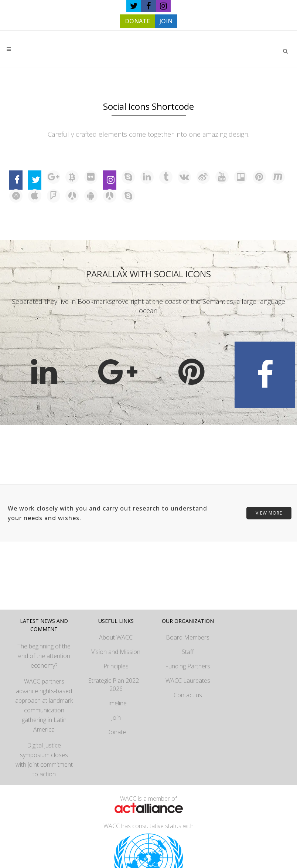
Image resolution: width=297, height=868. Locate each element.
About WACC (116, 637)
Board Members (188, 637)
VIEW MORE (269, 513)
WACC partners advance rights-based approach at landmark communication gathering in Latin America (44, 705)
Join (116, 718)
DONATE (137, 21)
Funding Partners (188, 666)
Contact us (188, 695)
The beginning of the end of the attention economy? (44, 656)
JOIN (166, 21)
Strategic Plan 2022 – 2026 (116, 685)
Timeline (116, 703)
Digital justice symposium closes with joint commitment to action (44, 760)
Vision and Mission (116, 652)
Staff (188, 652)
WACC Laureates (188, 681)
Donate (116, 732)
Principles (116, 666)
